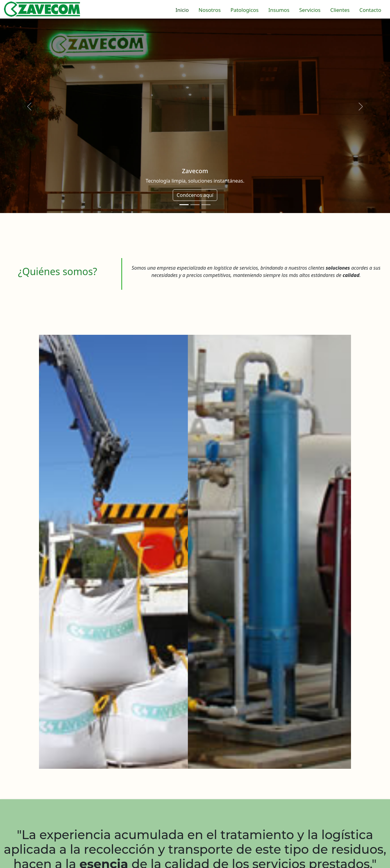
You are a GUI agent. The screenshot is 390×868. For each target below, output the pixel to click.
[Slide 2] (195, 205)
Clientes (340, 10)
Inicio (182, 10)
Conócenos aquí (195, 195)
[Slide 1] (184, 205)
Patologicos (244, 10)
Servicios (310, 10)
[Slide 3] (206, 205)
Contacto (370, 10)
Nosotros (209, 10)
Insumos (279, 10)
